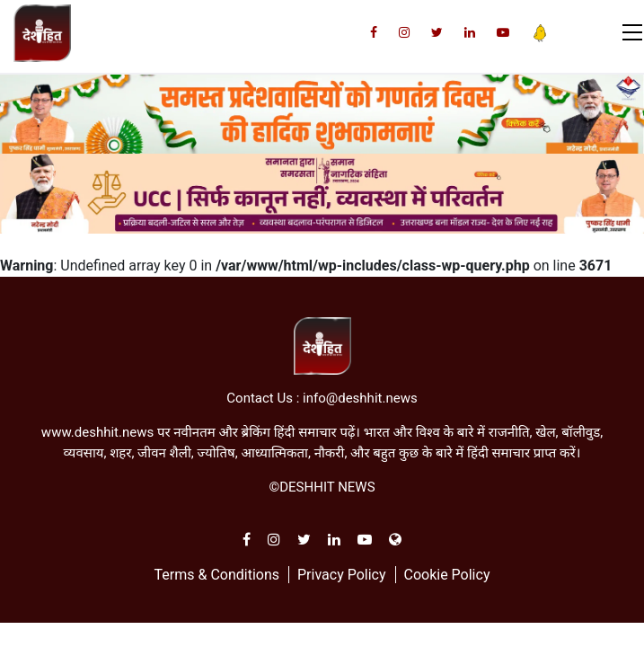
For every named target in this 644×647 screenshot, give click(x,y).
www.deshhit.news (97, 432)
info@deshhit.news (360, 398)
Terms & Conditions (217, 575)
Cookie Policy (446, 575)
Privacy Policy (342, 575)
